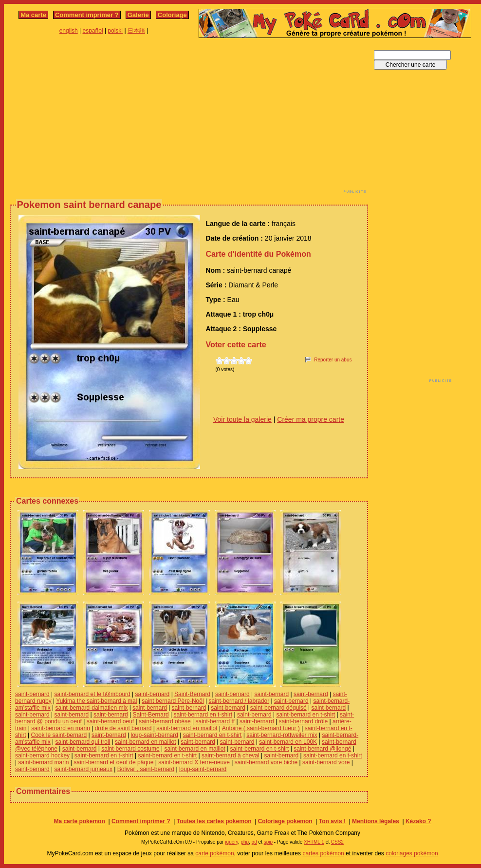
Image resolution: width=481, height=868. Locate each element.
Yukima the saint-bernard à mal (96, 701)
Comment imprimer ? (87, 15)
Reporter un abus (333, 360)
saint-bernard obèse (165, 721)
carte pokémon (214, 853)
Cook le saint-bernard (59, 735)
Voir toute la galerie (242, 419)
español (93, 31)
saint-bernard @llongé (322, 749)
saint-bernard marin (43, 762)
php (245, 842)
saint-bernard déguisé (278, 708)
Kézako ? (418, 821)
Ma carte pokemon (79, 821)
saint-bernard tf (215, 721)
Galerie (138, 15)
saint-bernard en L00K (288, 742)
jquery (231, 842)
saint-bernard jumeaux (83, 769)
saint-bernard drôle (304, 721)
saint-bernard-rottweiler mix (282, 735)
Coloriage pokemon (285, 821)
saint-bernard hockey (42, 755)
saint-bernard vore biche (266, 762)
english (69, 31)
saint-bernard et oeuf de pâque (113, 762)
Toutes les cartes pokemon (214, 821)
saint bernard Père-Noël (173, 701)
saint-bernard (32, 694)
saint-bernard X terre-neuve (194, 762)
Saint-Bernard (192, 694)
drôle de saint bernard (123, 728)
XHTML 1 (314, 842)
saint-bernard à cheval (231, 755)
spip (268, 842)
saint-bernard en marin (61, 728)
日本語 (136, 31)
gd (254, 842)
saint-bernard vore (326, 762)
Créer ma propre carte (311, 419)
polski (115, 31)
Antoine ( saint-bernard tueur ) (261, 728)
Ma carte (33, 15)
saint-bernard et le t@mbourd (92, 694)
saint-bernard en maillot (187, 728)
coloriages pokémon (412, 853)
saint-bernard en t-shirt (203, 715)
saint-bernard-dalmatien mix (92, 708)
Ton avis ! (332, 821)
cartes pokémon (323, 853)
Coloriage (172, 15)
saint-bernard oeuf (110, 721)
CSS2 (337, 842)
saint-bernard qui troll (83, 742)
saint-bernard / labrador (239, 701)
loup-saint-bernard (155, 735)
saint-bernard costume (130, 749)
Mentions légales (376, 821)
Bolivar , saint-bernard (146, 769)
